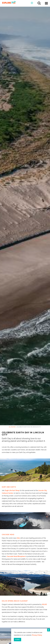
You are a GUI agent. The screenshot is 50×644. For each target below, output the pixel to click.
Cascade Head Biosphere (16, 556)
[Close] (49, 630)
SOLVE (44, 604)
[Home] (8, 3)
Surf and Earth (9, 487)
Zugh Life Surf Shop (12, 490)
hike (18, 538)
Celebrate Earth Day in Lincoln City (29, 427)
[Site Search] (39, 3)
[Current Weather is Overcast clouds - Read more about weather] (32, 3)
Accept (17, 639)
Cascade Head (8, 535)
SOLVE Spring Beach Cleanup (15, 601)
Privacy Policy (37, 635)
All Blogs (12, 427)
